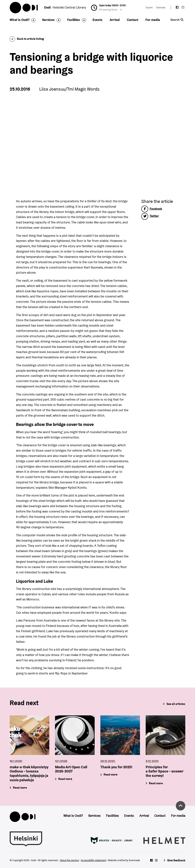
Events (97, 20)
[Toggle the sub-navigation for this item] (33, 20)
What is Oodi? (20, 20)
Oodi (24, 8)
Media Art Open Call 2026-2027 (71, 769)
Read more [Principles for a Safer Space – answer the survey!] (156, 783)
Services (48, 20)
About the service (69, 860)
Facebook (152, 209)
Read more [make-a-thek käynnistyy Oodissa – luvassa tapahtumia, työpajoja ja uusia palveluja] (20, 788)
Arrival (115, 20)
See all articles (176, 704)
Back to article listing (27, 39)
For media (153, 20)
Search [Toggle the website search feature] (177, 20)
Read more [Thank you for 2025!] (111, 774)
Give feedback (176, 860)
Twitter (150, 216)
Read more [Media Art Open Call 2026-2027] (65, 779)
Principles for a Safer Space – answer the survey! (165, 771)
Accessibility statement (93, 860)
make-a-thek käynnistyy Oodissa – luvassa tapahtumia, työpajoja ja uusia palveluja (29, 773)
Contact (133, 20)
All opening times (110, 10)
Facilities (74, 20)
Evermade (134, 860)
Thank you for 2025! (116, 767)
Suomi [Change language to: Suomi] (149, 8)
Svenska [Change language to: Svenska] (161, 8)
